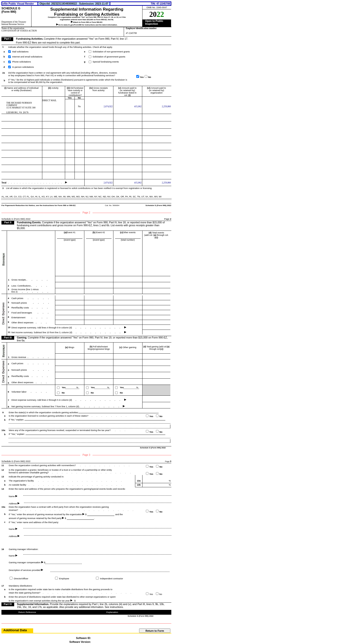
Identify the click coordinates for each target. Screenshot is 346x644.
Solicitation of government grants (109, 57)
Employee (64, 579)
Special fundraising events (106, 62)
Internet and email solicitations (27, 57)
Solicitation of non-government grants (111, 52)
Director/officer (21, 579)
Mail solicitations (20, 52)
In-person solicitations (23, 67)
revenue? (14, 510)
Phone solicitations (22, 62)
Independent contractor (111, 579)
